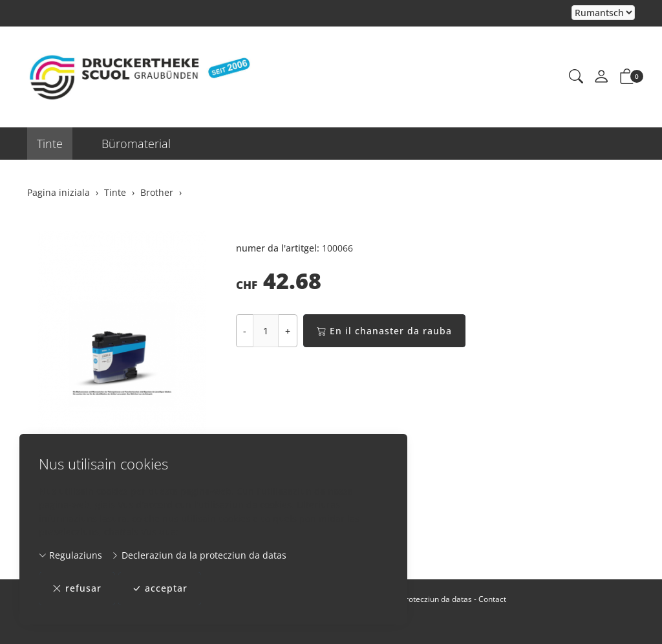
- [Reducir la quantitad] (245, 331)
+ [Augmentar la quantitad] (288, 331)
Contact (492, 599)
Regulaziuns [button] (70, 555)
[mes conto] (601, 77)
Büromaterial (136, 144)
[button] (576, 77)
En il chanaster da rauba (384, 331)
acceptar (160, 589)
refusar (77, 589)
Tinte (50, 144)
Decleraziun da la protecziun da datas (199, 555)
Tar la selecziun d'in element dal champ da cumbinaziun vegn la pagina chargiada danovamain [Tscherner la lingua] (603, 13)
